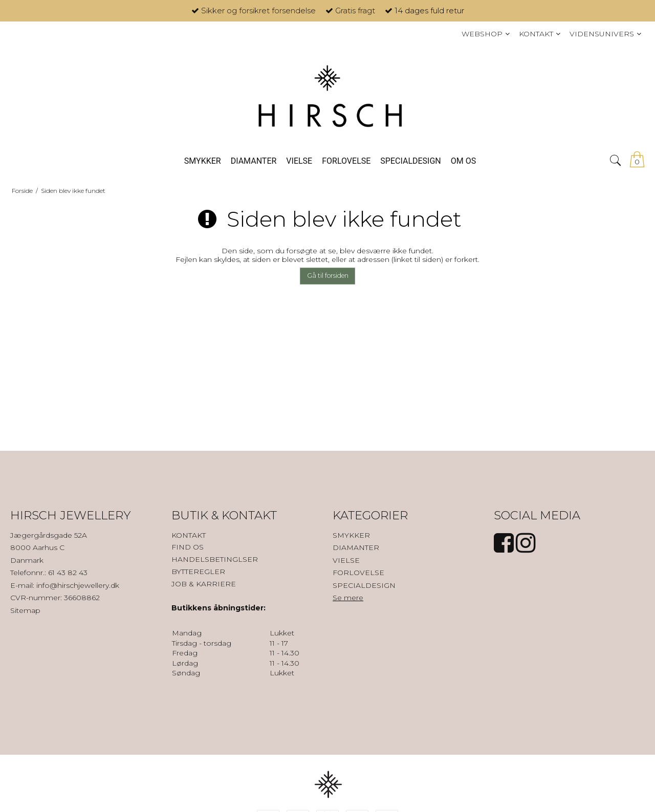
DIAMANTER (356, 547)
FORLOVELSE (358, 573)
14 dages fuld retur (429, 10)
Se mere (348, 598)
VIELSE (346, 560)
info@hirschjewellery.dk (78, 585)
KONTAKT (189, 535)
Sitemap (25, 610)
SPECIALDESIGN (364, 585)
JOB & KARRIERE (204, 584)
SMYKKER (351, 535)
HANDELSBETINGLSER (215, 559)
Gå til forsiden (328, 276)
